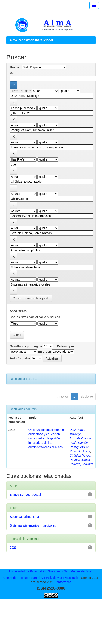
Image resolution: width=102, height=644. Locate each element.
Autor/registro (20, 358)
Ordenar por (66, 346)
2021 (13, 548)
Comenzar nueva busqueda (31, 298)
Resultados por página (26, 346)
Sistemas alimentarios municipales (33, 525)
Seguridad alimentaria (24, 517)
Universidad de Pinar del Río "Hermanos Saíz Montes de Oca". (51, 571)
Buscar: (15, 67)
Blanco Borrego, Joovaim (27, 495)
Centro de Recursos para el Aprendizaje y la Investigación (42, 578)
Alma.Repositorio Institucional (31, 40)
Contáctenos (63, 582)
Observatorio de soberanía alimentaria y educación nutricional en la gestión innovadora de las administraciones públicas (46, 438)
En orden (45, 352)
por (12, 73)
